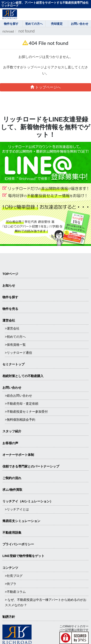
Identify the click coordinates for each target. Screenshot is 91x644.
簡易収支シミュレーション (21, 521)
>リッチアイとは (17, 509)
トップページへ (45, 87)
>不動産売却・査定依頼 (22, 404)
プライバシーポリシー (18, 544)
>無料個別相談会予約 (20, 420)
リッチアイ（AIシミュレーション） (28, 501)
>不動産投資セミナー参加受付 (26, 412)
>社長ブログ (14, 576)
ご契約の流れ (12, 478)
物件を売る (10, 309)
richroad (8, 31)
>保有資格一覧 (15, 345)
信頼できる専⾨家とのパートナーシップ (31, 466)
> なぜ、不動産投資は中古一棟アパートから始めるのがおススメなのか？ (46, 602)
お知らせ (9, 286)
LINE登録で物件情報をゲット (23, 556)
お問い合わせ (12, 388)
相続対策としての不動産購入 (23, 376)
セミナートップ (13, 364)
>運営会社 (12, 328)
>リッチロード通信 (18, 353)
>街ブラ (11, 584)
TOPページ (10, 274)
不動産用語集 (12, 533)
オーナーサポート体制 (18, 455)
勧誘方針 (9, 617)
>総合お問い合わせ (18, 396)
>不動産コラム (15, 592)
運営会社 (9, 320)
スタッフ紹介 (12, 431)
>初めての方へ (15, 337)
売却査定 (57, 24)
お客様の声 (10, 443)
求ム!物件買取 (12, 490)
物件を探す (10, 297)
